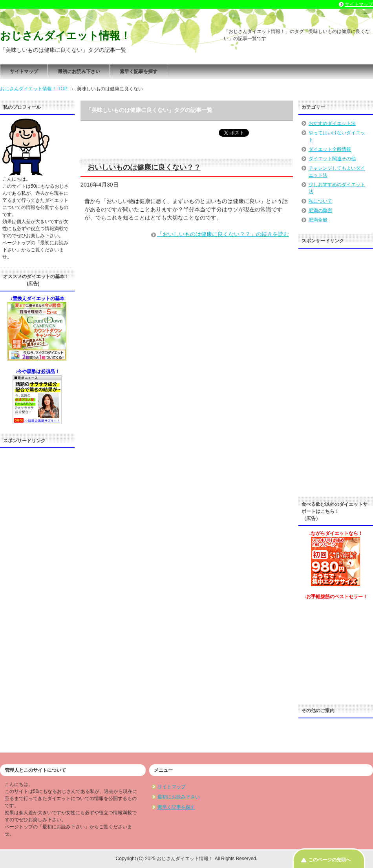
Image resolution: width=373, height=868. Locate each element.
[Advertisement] (37, 570)
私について (320, 201)
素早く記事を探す (139, 71)
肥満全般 (318, 220)
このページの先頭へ (329, 860)
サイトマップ (24, 71)
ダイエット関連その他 (332, 159)
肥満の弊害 (320, 211)
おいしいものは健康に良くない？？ (144, 167)
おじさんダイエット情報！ (65, 36)
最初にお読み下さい (79, 71)
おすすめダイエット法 (332, 123)
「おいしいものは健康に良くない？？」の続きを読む (223, 234)
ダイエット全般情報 (330, 149)
